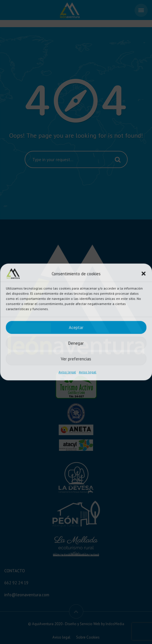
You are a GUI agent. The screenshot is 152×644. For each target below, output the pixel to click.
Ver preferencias (76, 359)
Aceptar (76, 327)
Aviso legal (67, 372)
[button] (143, 274)
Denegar (76, 343)
